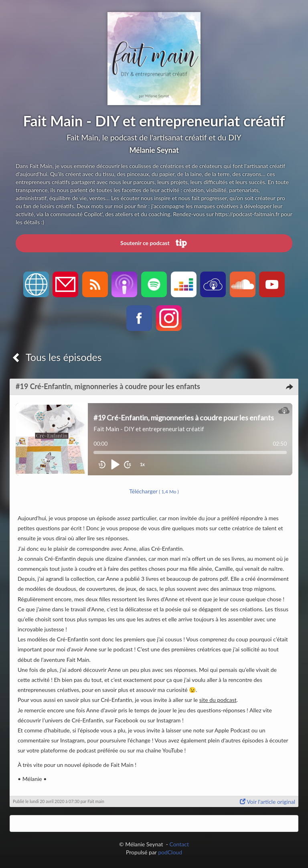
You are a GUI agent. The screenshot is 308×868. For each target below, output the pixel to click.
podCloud (170, 852)
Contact (179, 844)
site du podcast (218, 700)
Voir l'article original (267, 802)
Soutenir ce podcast (154, 243)
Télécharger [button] (154, 491)
